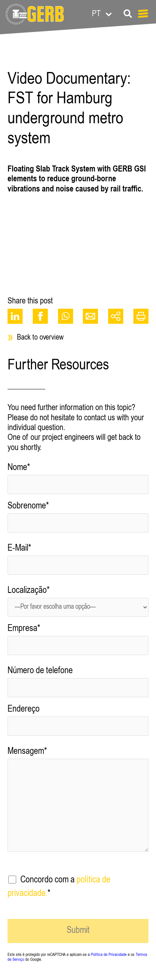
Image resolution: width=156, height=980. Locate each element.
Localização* (78, 604)
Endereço (78, 723)
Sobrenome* (78, 520)
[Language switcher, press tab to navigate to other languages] (115, 13)
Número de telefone (78, 685)
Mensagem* (78, 805)
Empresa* (78, 643)
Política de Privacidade (109, 955)
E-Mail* (78, 562)
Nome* (78, 482)
